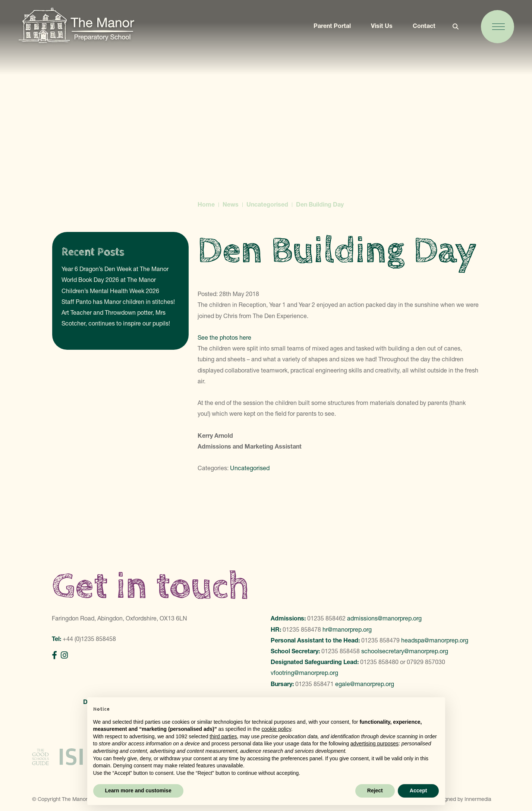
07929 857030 (426, 662)
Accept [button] (418, 790)
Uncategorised (250, 468)
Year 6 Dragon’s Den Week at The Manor (115, 269)
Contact (421, 29)
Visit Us (378, 29)
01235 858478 (302, 629)
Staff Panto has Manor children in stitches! (118, 302)
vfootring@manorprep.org (304, 673)
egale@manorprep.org (365, 684)
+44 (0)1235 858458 (89, 639)
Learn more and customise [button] (138, 790)
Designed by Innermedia (462, 793)
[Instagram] (64, 655)
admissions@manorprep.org (384, 618)
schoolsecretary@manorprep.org (405, 651)
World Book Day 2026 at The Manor (109, 280)
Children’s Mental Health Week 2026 (110, 291)
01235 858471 (314, 684)
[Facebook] (54, 655)
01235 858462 (326, 618)
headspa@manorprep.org (435, 640)
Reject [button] (375, 790)
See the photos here (225, 337)
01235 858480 (379, 662)
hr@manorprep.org (347, 629)
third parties (223, 736)
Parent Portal (329, 29)
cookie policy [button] (276, 729)
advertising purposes (374, 744)
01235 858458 (341, 651)
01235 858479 (380, 640)
